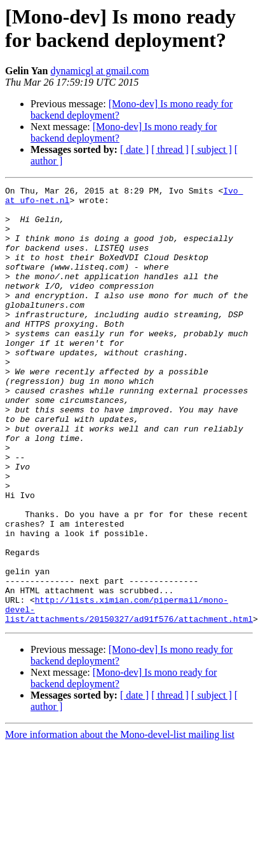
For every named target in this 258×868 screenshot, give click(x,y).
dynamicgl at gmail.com (99, 71)
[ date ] (134, 149)
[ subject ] (212, 149)
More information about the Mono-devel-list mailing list (120, 822)
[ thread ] (170, 149)
